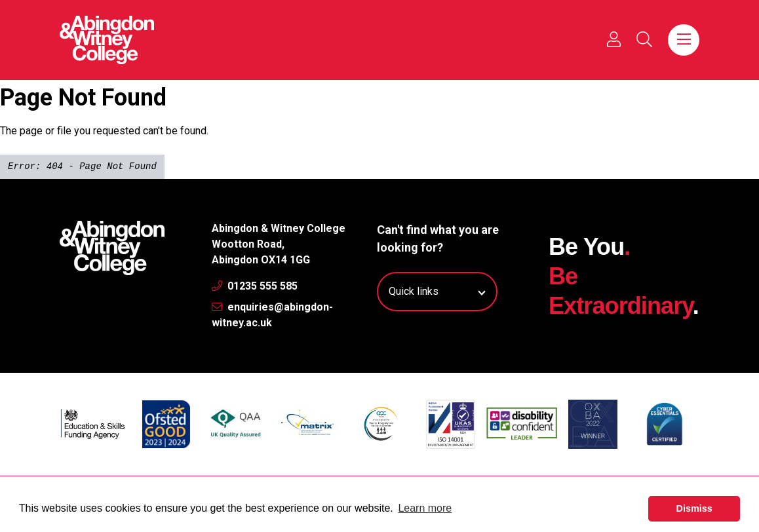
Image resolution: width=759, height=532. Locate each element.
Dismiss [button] (694, 508)
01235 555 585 (255, 286)
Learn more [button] (425, 508)
